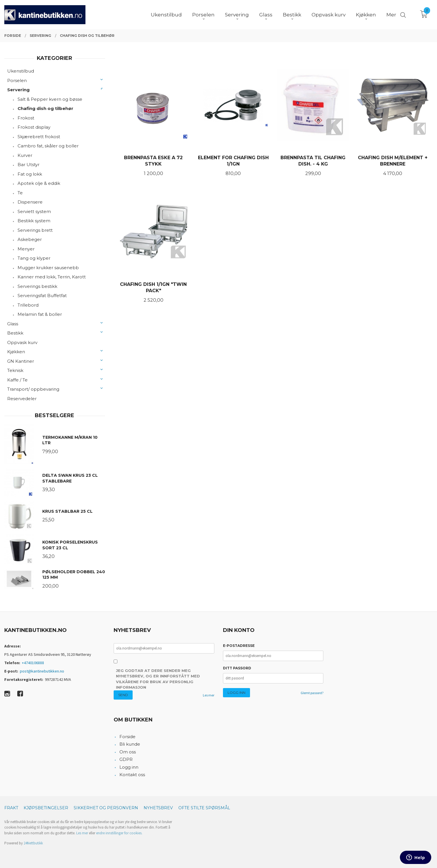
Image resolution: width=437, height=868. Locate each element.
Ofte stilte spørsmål (204, 808)
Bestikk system (34, 221)
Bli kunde (130, 744)
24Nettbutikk (33, 843)
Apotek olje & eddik (39, 183)
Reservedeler (22, 399)
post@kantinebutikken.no (42, 671)
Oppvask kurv (22, 342)
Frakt (11, 808)
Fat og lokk (30, 174)
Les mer (209, 695)
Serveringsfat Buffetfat (42, 296)
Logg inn (129, 767)
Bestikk (15, 333)
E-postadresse (239, 646)
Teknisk (15, 370)
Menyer (26, 249)
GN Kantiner (21, 361)
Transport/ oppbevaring (33, 389)
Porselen (17, 80)
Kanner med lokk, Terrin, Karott (52, 277)
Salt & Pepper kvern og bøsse (50, 99)
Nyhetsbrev (158, 808)
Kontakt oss (132, 775)
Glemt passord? (312, 693)
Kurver (25, 155)
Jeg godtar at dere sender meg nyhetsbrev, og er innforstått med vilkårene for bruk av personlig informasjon (158, 679)
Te (20, 193)
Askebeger (30, 239)
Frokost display (34, 127)
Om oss (128, 752)
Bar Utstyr (28, 165)
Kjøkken (16, 352)
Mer (391, 15)
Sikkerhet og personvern (106, 808)
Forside (127, 737)
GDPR (126, 759)
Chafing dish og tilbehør (45, 108)
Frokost (26, 118)
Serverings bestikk (37, 286)
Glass (13, 324)
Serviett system (34, 211)
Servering (18, 90)
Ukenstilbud (21, 71)
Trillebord (28, 305)
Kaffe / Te (17, 380)
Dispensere (30, 202)
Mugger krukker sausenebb (48, 268)
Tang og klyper (34, 258)
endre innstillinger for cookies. (119, 833)
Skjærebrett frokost (39, 137)
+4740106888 (33, 663)
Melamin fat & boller (40, 314)
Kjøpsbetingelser (46, 808)
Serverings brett (35, 230)
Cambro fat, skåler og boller (48, 146)
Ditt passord (237, 668)
